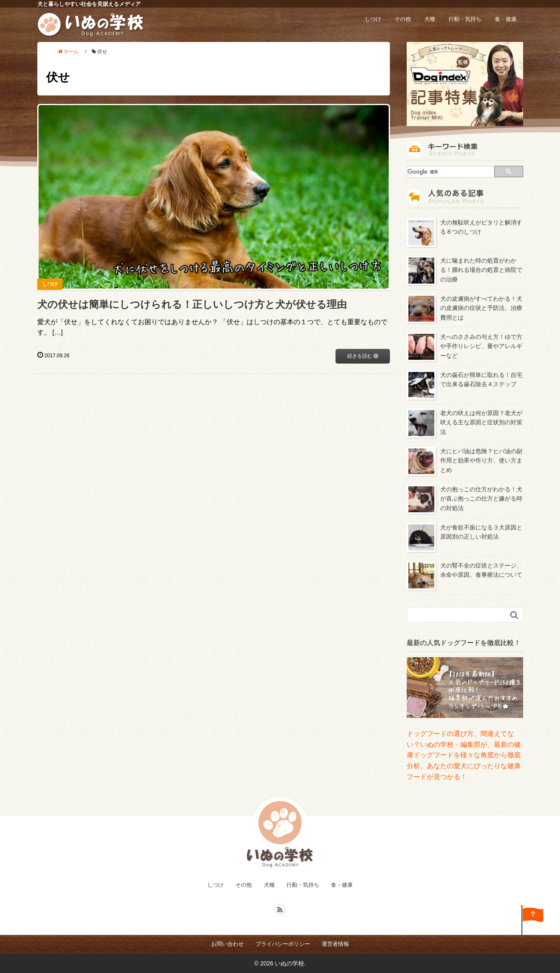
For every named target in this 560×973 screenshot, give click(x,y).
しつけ (373, 19)
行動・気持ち (465, 19)
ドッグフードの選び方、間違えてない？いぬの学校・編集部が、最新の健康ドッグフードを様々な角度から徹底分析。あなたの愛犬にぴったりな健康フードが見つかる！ (464, 755)
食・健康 (506, 19)
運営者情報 (335, 944)
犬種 (430, 19)
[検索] (451, 172)
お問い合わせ (227, 944)
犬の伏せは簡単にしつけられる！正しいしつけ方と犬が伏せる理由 (192, 304)
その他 (403, 19)
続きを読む (363, 356)
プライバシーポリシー (283, 944)
